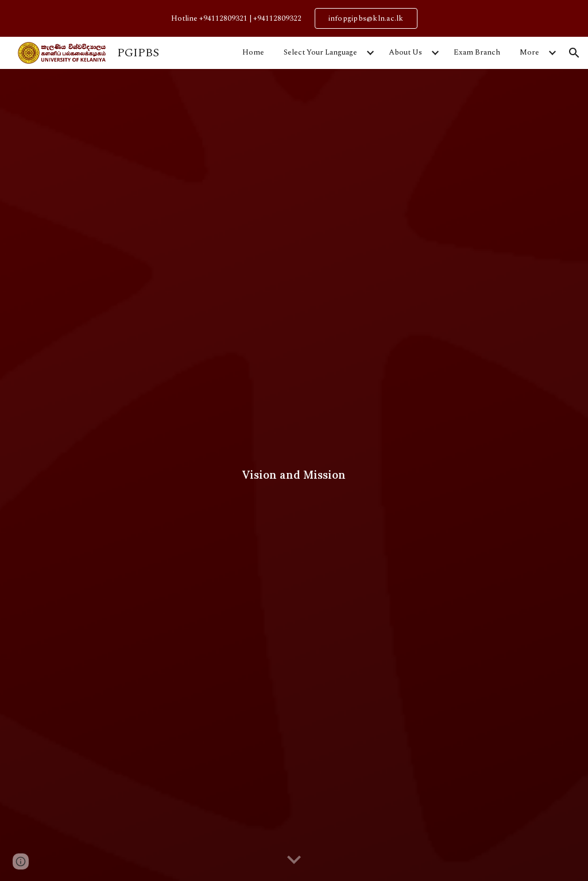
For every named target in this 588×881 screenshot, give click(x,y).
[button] (574, 53)
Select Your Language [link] (320, 52)
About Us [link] (405, 52)
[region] (294, 18)
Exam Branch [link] (477, 52)
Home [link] (253, 52)
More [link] (529, 52)
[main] (294, 475)
